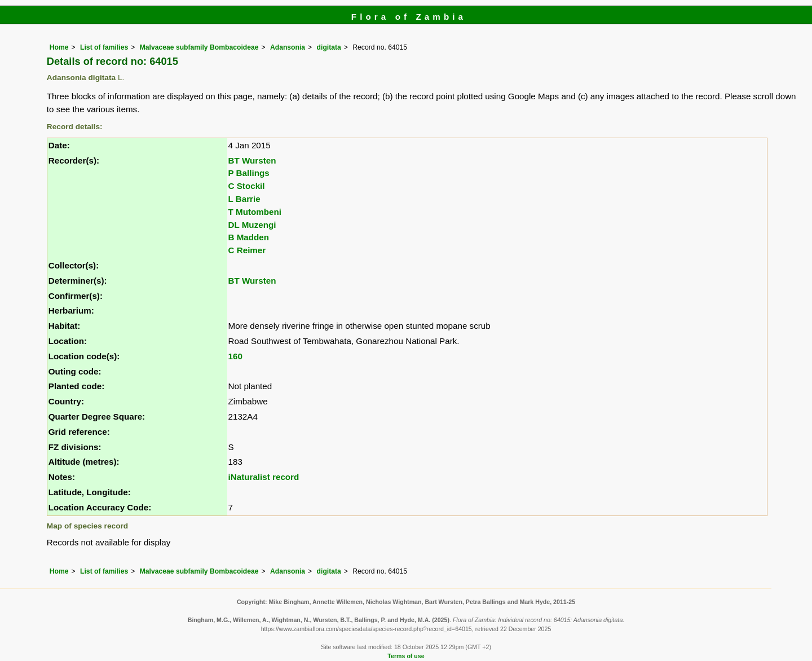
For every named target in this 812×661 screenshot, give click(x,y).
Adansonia (288, 47)
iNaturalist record (264, 477)
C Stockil (247, 186)
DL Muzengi (252, 225)
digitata (329, 47)
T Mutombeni (255, 212)
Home (59, 47)
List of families (104, 47)
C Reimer (247, 250)
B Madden (249, 237)
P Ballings (249, 173)
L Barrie (244, 199)
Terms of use (406, 656)
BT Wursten (252, 160)
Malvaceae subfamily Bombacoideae (199, 47)
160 (235, 356)
